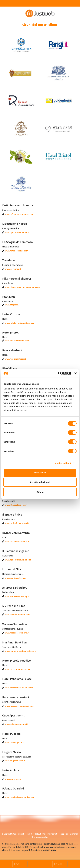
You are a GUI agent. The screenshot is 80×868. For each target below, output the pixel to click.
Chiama (58, 864)
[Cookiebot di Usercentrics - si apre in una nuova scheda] (58, 374)
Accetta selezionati (40, 482)
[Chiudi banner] (76, 373)
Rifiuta (40, 492)
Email (17, 864)
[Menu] (3, 3)
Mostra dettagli (63, 463)
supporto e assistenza (69, 834)
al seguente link (52, 847)
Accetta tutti (40, 473)
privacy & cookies (41, 837)
